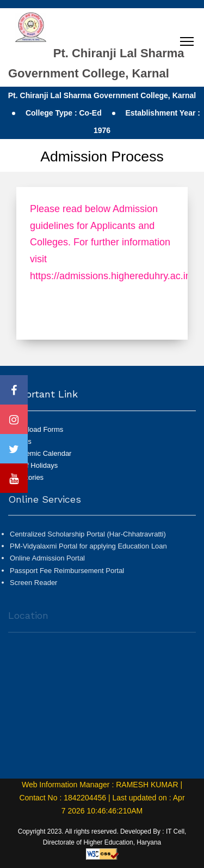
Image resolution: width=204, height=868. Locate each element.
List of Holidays (34, 465)
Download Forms (36, 429)
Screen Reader (33, 586)
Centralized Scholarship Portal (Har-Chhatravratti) (88, 537)
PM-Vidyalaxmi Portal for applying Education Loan (88, 549)
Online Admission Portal (47, 561)
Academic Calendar (41, 453)
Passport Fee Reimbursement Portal (67, 573)
